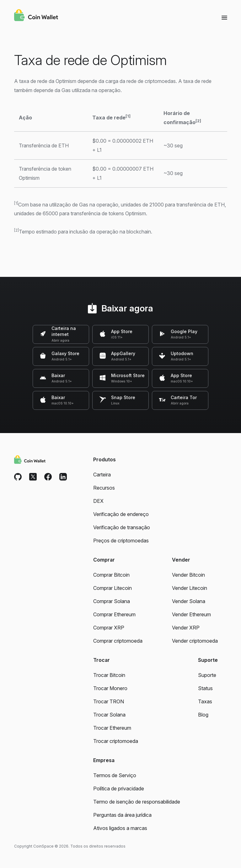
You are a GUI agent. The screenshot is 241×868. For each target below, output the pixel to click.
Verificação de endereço (121, 514)
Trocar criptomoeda (116, 741)
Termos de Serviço (115, 775)
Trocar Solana (109, 715)
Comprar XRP (109, 628)
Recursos (104, 488)
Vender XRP (186, 628)
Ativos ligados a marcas (120, 828)
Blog (203, 715)
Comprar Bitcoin (111, 575)
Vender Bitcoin (188, 575)
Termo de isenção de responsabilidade (137, 802)
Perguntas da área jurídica (122, 815)
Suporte (207, 675)
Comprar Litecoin (112, 588)
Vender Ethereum (191, 614)
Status (205, 688)
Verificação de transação (122, 527)
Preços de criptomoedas (121, 541)
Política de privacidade (119, 788)
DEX (98, 501)
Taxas (205, 701)
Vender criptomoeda (195, 641)
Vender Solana (189, 601)
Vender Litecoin (190, 588)
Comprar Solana (112, 601)
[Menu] (224, 17)
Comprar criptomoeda (118, 641)
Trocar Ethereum (112, 728)
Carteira (102, 475)
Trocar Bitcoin (109, 675)
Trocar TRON (109, 701)
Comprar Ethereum (114, 614)
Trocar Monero (110, 688)
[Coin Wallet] (36, 16)
